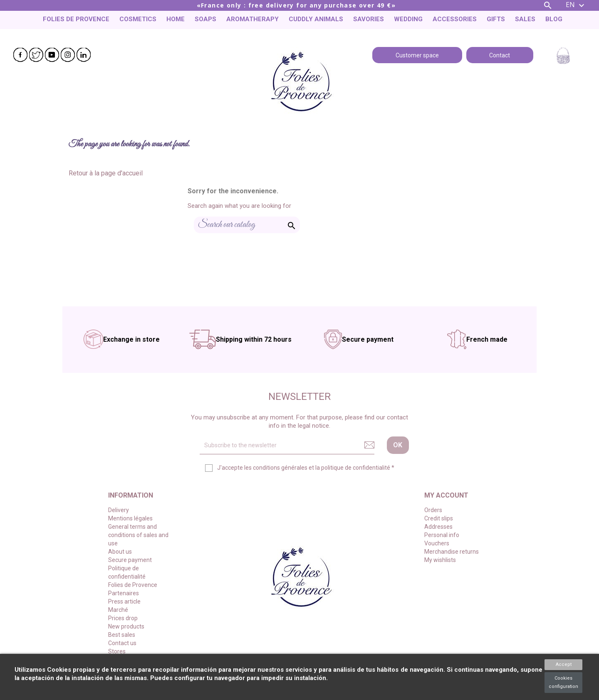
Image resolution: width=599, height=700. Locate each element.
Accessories (455, 19)
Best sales (122, 635)
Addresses (438, 527)
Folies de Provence (76, 19)
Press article (124, 601)
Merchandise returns (452, 552)
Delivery (119, 510)
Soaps (205, 19)
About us (120, 552)
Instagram (68, 55)
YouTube (52, 55)
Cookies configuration (563, 682)
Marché (118, 610)
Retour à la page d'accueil (106, 173)
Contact (500, 54)
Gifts (496, 19)
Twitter (36, 55)
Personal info (442, 535)
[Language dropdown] (576, 5)
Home (176, 19)
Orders (433, 510)
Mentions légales (130, 518)
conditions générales (280, 468)
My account (446, 495)
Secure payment (130, 560)
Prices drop (123, 618)
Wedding (408, 19)
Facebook (20, 55)
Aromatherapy (252, 19)
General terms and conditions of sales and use (138, 535)
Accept (564, 664)
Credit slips (439, 518)
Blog (554, 19)
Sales (525, 19)
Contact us (122, 643)
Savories (369, 19)
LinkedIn (84, 55)
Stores (117, 651)
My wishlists (440, 560)
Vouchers (437, 543)
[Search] (247, 225)
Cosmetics (138, 19)
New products (126, 626)
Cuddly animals (316, 19)
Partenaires (124, 593)
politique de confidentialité (356, 468)
